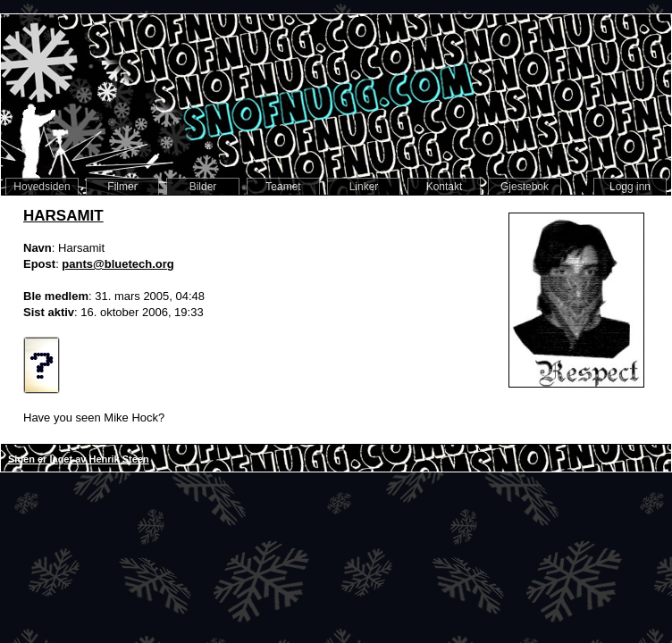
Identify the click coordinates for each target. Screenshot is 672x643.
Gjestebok (525, 187)
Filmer (122, 187)
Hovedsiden (42, 187)
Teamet (283, 187)
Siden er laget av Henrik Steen (79, 459)
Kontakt (445, 187)
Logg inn (630, 187)
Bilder (203, 187)
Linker (364, 187)
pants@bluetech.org (118, 264)
